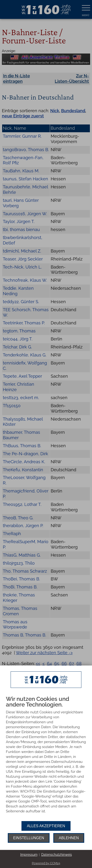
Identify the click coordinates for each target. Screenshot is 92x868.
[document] (46, 758)
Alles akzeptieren (46, 826)
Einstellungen (29, 838)
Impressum (29, 855)
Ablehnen (69, 838)
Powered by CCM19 (46, 863)
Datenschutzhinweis (57, 855)
